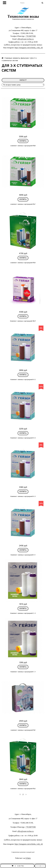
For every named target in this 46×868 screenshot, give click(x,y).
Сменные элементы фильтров (17, 58)
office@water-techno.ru (26, 39)
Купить (23, 141)
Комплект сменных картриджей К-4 (23, 438)
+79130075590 (30, 36)
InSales (28, 858)
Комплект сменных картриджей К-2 (23, 380)
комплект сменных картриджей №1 (23, 730)
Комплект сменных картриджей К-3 (23, 496)
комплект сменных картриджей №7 (23, 204)
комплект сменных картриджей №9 (23, 263)
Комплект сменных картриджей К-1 (23, 555)
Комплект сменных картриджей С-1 (23, 672)
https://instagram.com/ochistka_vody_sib (29, 48)
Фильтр (23, 80)
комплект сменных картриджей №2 (23, 789)
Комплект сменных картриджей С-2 (23, 613)
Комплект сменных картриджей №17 (23, 321)
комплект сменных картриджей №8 (23, 146)
